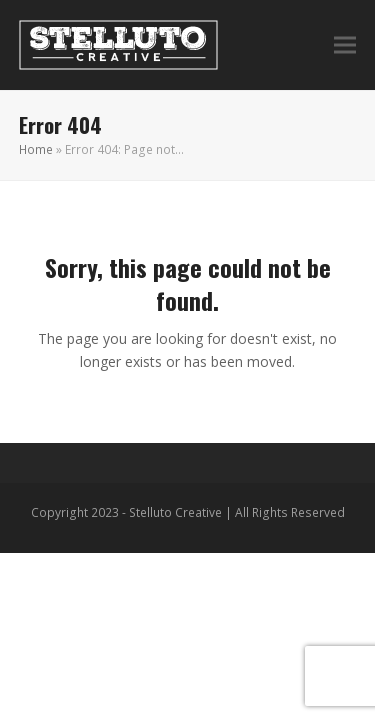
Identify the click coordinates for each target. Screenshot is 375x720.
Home (36, 149)
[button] (345, 45)
